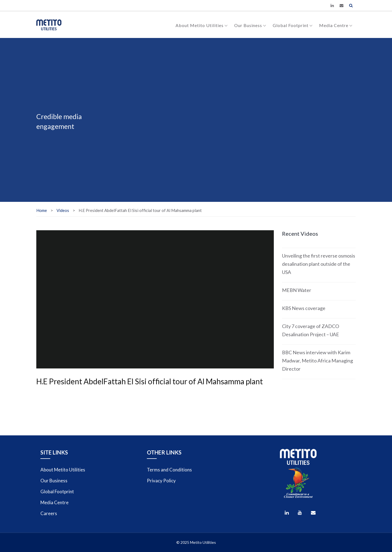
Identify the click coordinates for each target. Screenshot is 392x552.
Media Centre (336, 25)
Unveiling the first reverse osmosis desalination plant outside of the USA (319, 264)
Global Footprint (293, 25)
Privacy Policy (161, 481)
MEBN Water (297, 290)
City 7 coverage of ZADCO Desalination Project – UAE (311, 330)
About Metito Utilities (202, 25)
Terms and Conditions (169, 470)
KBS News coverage (304, 308)
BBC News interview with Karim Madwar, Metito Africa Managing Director (317, 361)
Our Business (250, 25)
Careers (49, 513)
